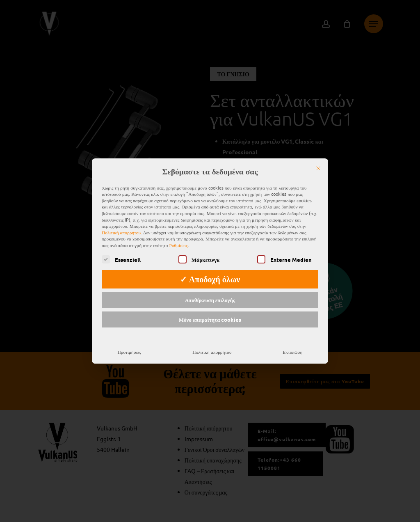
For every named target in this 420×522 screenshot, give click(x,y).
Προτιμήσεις (130, 347)
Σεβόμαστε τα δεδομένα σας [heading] (210, 167)
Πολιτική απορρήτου (121, 227)
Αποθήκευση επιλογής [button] (210, 295)
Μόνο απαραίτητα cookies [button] (210, 315)
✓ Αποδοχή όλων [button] (210, 274)
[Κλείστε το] (318, 163)
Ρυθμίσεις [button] (179, 240)
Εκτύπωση (292, 347)
